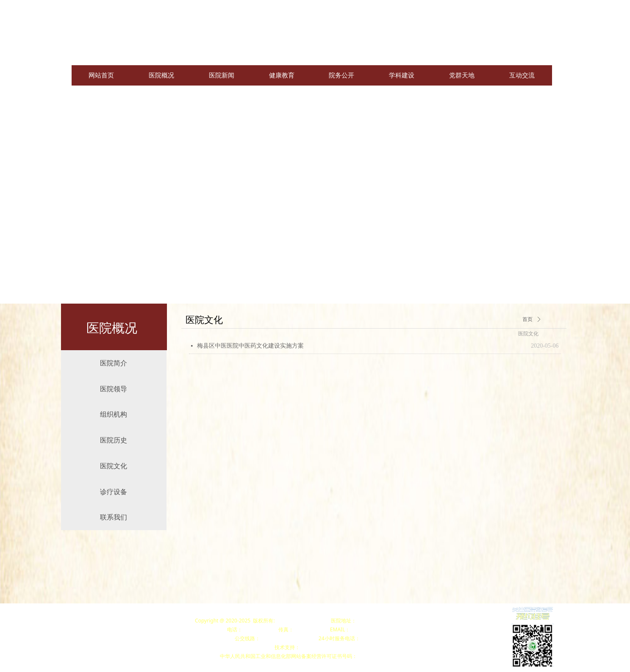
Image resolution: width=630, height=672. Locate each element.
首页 (527, 319)
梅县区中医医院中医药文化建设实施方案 (250, 346)
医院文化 (528, 334)
